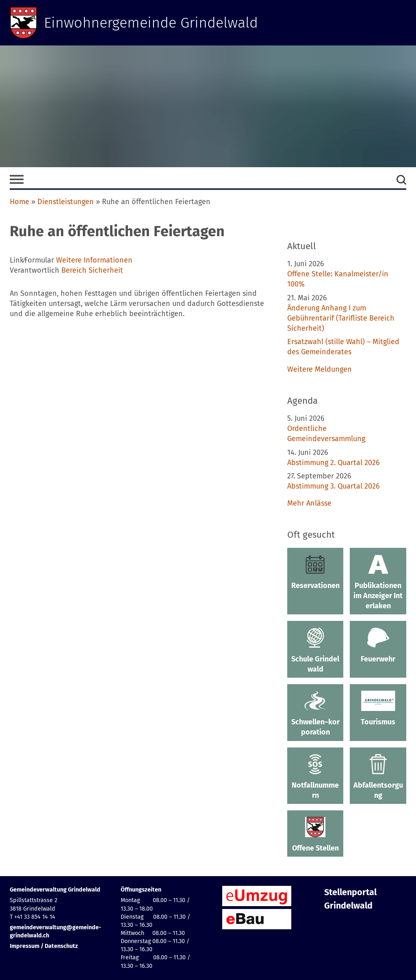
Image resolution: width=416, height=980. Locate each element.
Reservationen (315, 572)
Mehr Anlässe (309, 503)
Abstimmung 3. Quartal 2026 (334, 486)
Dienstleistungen (66, 202)
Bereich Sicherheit (92, 270)
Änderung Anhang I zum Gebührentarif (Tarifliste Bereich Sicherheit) (341, 318)
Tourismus (378, 709)
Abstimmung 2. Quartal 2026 (334, 463)
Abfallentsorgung (378, 777)
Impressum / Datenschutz (44, 946)
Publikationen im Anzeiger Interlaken (378, 583)
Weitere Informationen (94, 260)
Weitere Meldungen (320, 369)
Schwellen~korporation (315, 714)
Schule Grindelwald (315, 650)
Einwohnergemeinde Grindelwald (151, 23)
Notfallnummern (315, 777)
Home (19, 202)
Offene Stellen (315, 835)
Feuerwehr (378, 645)
